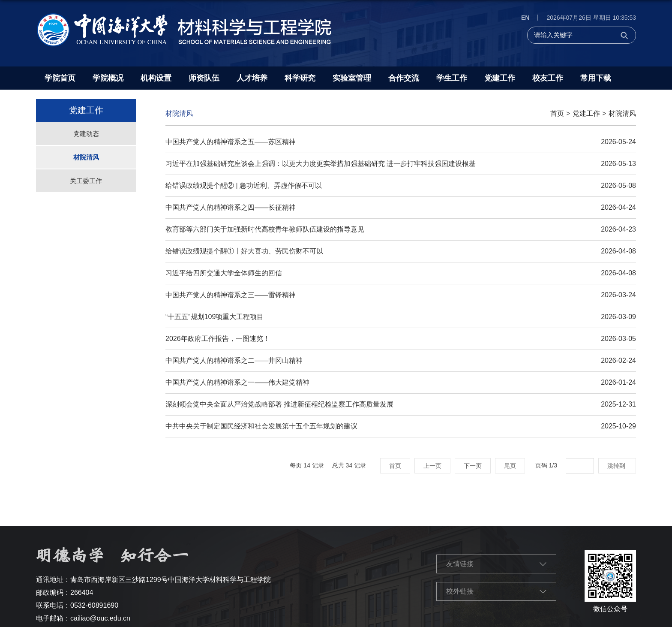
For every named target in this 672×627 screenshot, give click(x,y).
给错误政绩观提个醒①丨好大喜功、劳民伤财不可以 (244, 251)
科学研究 (300, 78)
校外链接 (460, 591)
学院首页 (60, 78)
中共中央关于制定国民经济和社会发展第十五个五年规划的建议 (261, 426)
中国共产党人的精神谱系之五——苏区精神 (231, 142)
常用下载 (596, 78)
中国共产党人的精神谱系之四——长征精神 (231, 207)
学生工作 (452, 78)
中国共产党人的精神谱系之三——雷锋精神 (231, 295)
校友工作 (548, 78)
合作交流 (404, 78)
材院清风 (622, 113)
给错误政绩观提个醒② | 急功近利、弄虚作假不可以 (244, 185)
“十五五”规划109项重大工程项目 (214, 317)
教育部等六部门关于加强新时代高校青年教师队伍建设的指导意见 (265, 229)
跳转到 (617, 466)
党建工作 (500, 78)
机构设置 (156, 78)
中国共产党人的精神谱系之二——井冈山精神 (234, 360)
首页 (557, 113)
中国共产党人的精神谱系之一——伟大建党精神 (237, 382)
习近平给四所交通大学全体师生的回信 (224, 273)
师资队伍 (204, 78)
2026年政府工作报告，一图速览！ (218, 339)
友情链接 (460, 564)
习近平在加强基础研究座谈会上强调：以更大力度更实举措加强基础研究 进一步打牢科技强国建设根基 (321, 164)
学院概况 (108, 78)
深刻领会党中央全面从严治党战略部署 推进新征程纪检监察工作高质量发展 (279, 404)
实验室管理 (352, 78)
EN (525, 18)
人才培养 (252, 78)
